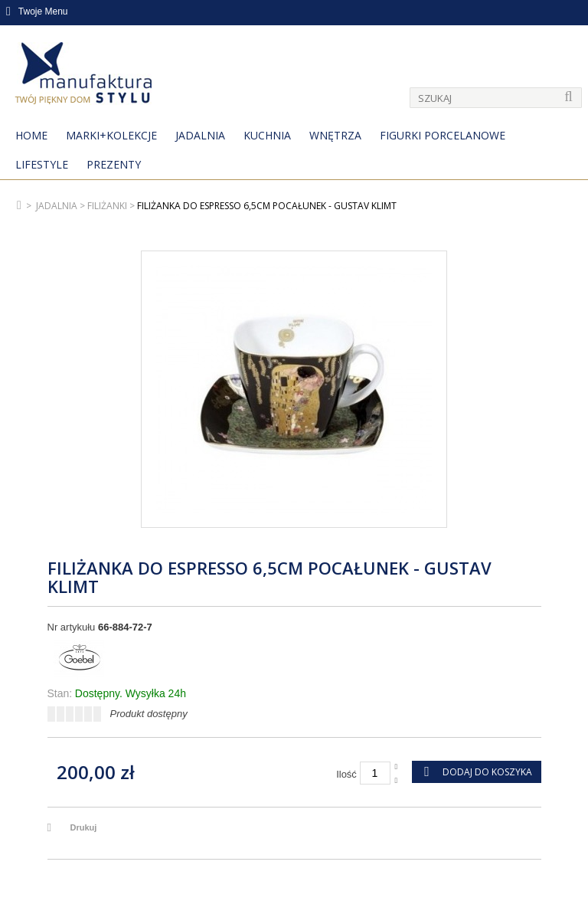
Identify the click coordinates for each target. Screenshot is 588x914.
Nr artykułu (72, 627)
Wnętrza (335, 135)
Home (31, 135)
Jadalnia (200, 135)
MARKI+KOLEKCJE (111, 135)
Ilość (346, 774)
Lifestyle (42, 164)
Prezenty (114, 164)
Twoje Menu (37, 11)
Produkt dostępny (149, 714)
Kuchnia (267, 135)
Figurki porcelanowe (443, 135)
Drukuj (84, 827)
